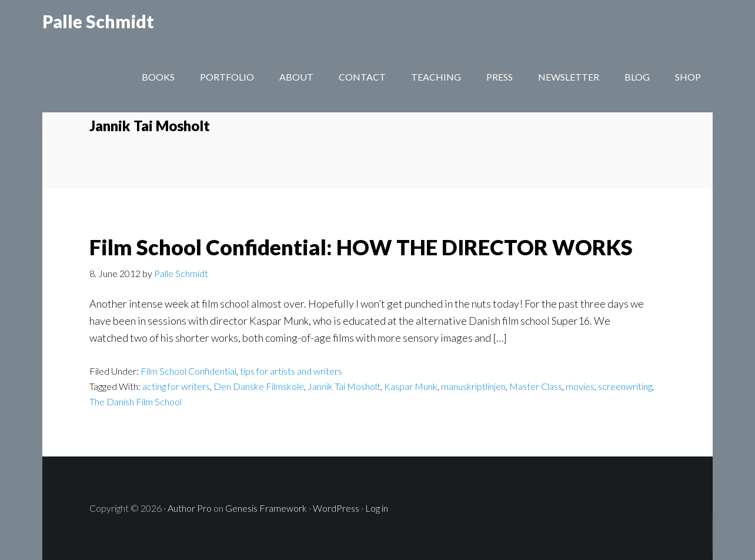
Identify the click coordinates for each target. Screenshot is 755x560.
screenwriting (625, 386)
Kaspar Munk (411, 386)
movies (580, 386)
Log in (377, 508)
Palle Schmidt (98, 35)
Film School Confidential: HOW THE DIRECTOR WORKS (361, 247)
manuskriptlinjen (473, 386)
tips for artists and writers (291, 371)
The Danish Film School (136, 401)
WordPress (336, 508)
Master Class (536, 386)
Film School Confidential (188, 371)
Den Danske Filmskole (259, 386)
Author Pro (190, 508)
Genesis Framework (266, 508)
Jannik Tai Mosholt (344, 386)
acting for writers (176, 386)
